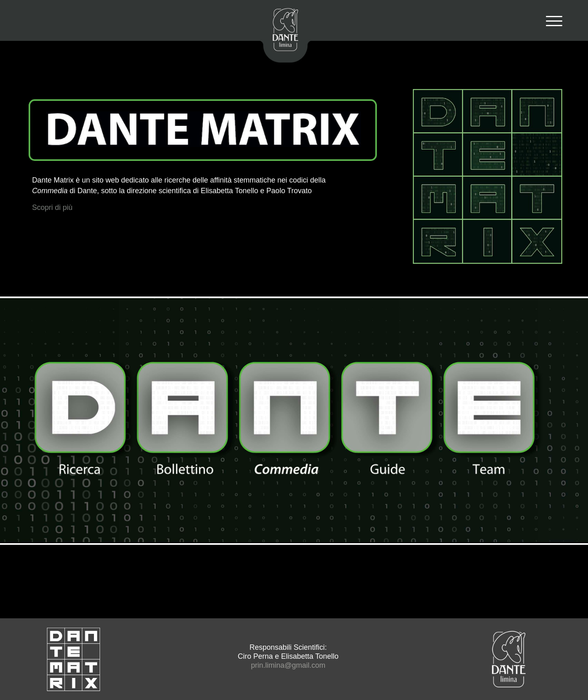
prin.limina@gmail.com (288, 665)
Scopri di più (52, 207)
